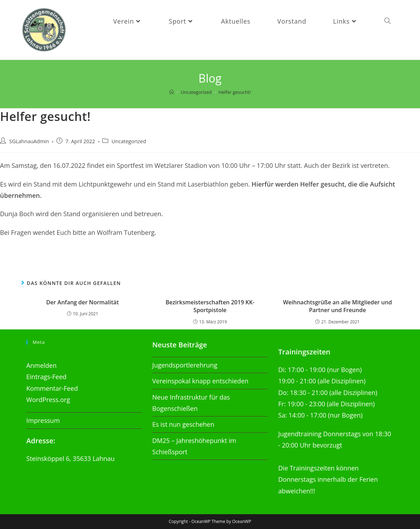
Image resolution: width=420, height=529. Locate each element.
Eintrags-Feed (47, 377)
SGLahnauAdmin (29, 141)
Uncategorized (129, 141)
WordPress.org (48, 400)
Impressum (43, 420)
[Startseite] (172, 92)
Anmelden (42, 365)
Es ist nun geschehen (183, 424)
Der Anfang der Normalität (83, 302)
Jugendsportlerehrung (185, 365)
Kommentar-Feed (52, 388)
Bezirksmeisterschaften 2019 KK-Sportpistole (210, 306)
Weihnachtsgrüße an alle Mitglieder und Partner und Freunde (337, 306)
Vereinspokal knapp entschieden (200, 381)
